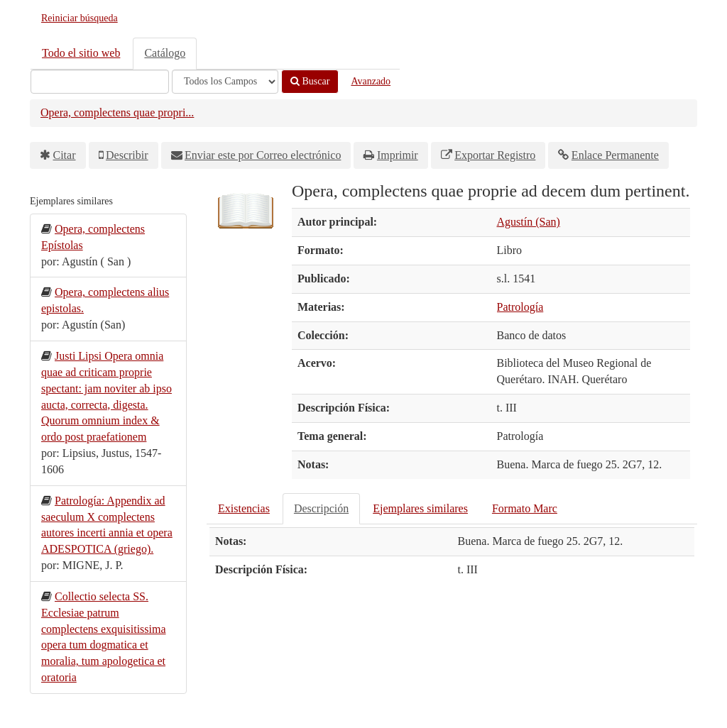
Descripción (321, 508)
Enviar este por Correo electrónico (263, 155)
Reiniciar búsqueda (80, 18)
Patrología (520, 307)
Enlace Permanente (615, 155)
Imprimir (398, 155)
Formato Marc (525, 508)
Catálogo (165, 53)
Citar (65, 155)
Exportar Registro (495, 155)
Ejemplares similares (420, 508)
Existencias (244, 508)
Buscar (310, 81)
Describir (127, 155)
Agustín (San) (529, 222)
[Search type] (225, 82)
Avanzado (371, 81)
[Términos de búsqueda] (100, 82)
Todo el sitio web (81, 53)
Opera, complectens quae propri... (117, 112)
